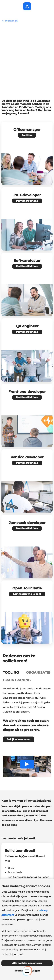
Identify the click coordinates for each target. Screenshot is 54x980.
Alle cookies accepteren (27, 963)
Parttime (27, 135)
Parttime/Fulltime (27, 201)
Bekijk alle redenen (19, 739)
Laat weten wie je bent (27, 594)
